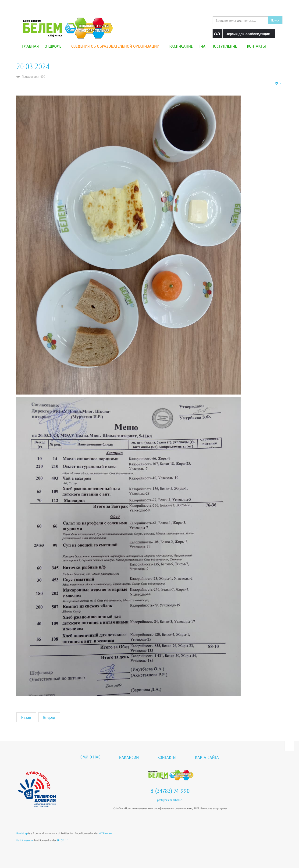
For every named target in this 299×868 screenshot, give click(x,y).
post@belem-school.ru (170, 800)
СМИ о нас (90, 757)
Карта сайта (207, 757)
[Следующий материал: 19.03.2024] (49, 717)
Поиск (275, 20)
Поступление (226, 46)
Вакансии (129, 757)
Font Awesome (25, 840)
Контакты (256, 46)
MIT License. (105, 833)
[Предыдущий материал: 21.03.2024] (26, 717)
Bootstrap (22, 833)
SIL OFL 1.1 (63, 840)
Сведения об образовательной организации (117, 46)
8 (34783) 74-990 (170, 791)
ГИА (202, 46)
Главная (30, 46)
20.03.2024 (33, 66)
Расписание (181, 46)
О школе (55, 46)
